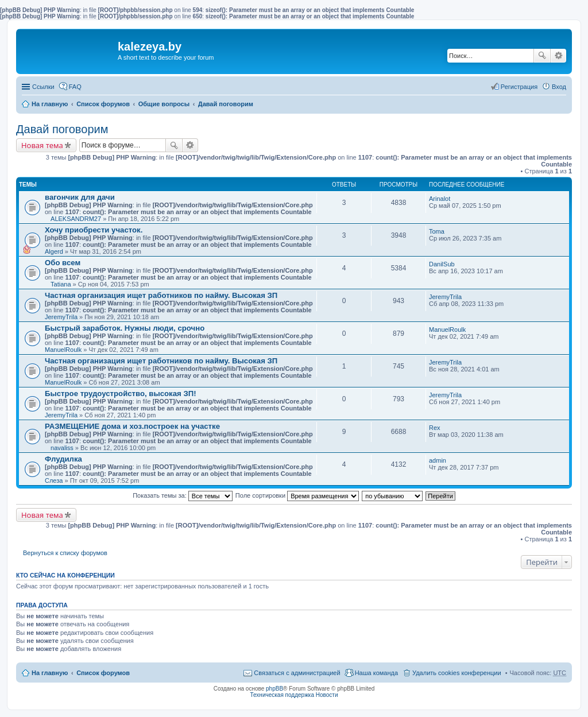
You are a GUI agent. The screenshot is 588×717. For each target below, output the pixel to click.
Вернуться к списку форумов (65, 553)
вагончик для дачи (80, 197)
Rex (435, 428)
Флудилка (63, 459)
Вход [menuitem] (559, 87)
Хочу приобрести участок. (94, 230)
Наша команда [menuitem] (376, 673)
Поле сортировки (297, 495)
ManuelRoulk (63, 350)
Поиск (542, 56)
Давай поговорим (226, 104)
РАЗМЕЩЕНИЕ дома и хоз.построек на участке (132, 426)
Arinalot (440, 199)
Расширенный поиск (558, 56)
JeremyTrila (61, 317)
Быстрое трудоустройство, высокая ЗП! (121, 394)
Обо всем (63, 263)
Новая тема (42, 145)
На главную (50, 104)
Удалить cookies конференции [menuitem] (457, 673)
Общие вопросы (164, 104)
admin (438, 460)
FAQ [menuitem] (75, 87)
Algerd (54, 251)
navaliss (62, 448)
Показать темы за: (183, 495)
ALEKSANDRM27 (76, 219)
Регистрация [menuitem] (519, 87)
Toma (437, 231)
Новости (327, 695)
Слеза (54, 480)
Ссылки (43, 87)
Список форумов (103, 104)
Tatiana (61, 284)
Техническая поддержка (282, 695)
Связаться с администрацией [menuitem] (297, 673)
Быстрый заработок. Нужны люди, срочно (125, 328)
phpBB (274, 689)
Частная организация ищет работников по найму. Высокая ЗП (161, 295)
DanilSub (442, 264)
